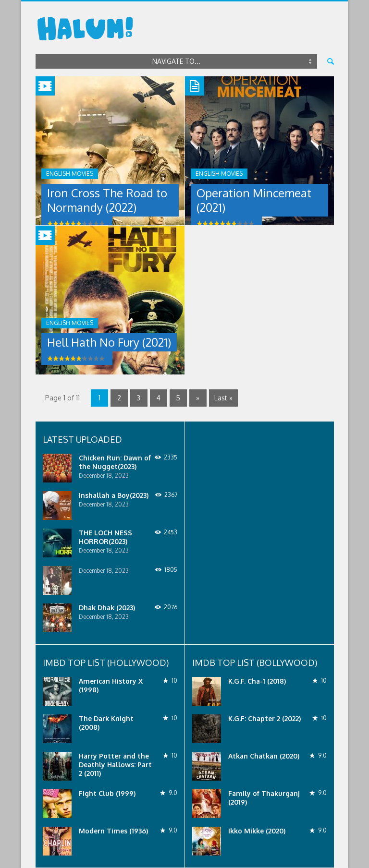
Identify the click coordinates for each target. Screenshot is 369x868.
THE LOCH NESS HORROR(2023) (105, 537)
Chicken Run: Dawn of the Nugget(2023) (115, 462)
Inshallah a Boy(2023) (114, 495)
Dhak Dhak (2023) (107, 608)
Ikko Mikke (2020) (257, 831)
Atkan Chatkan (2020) (264, 756)
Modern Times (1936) (113, 831)
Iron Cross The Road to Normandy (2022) (107, 200)
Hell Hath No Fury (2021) (109, 342)
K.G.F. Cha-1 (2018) (257, 681)
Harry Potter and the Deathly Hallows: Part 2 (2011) (115, 765)
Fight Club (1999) (107, 793)
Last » (223, 398)
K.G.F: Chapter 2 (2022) (264, 718)
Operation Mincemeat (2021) (254, 200)
